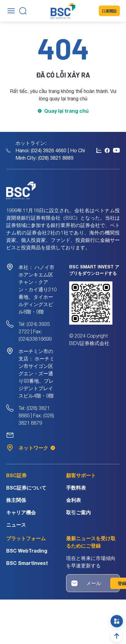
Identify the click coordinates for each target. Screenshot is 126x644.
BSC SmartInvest (27, 563)
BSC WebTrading (27, 551)
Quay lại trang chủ (66, 111)
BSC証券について (26, 488)
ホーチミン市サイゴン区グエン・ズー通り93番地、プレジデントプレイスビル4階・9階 (36, 373)
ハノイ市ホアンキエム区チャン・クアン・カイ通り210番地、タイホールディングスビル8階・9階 (38, 289)
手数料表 (76, 488)
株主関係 (16, 500)
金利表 (73, 500)
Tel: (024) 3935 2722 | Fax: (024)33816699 (35, 331)
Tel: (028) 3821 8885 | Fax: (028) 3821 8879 (36, 415)
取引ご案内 (78, 512)
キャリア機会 (21, 512)
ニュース (16, 525)
